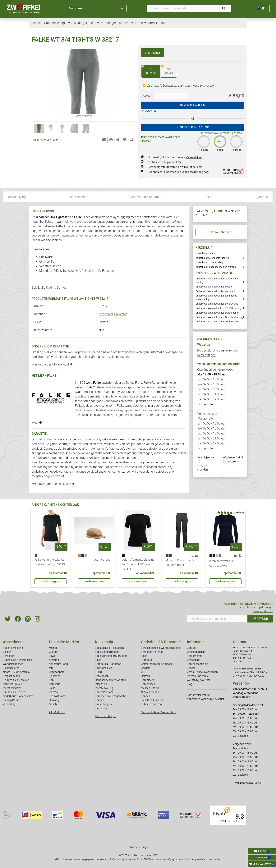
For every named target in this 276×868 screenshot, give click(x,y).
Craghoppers (57, 672)
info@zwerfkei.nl (233, 457)
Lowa (52, 656)
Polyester (120, 314)
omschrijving (17, 197)
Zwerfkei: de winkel (198, 676)
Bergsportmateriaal (152, 652)
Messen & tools (150, 688)
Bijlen (98, 660)
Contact (192, 648)
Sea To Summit (58, 696)
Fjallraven (55, 676)
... (68, 23)
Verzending (194, 660)
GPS (143, 672)
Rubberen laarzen (151, 704)
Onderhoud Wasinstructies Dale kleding (217, 313)
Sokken (7, 652)
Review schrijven (220, 232)
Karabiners (147, 680)
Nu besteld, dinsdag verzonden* (175, 157)
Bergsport (9, 656)
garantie (262, 197)
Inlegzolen (101, 684)
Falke (52, 688)
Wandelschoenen (13, 664)
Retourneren (194, 656)
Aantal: (147, 96)
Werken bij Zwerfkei (198, 680)
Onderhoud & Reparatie (161, 642)
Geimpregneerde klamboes (157, 664)
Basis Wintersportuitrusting (111, 656)
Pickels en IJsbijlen (152, 700)
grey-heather (152, 53)
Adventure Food (58, 664)
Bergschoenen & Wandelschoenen (161, 648)
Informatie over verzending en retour (223, 133)
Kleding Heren (11, 668)
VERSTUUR (260, 619)
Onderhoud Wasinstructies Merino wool (217, 321)
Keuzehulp (104, 642)
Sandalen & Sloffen (14, 692)
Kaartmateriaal (104, 692)
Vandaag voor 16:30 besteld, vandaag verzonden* (250, 693)
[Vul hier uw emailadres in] (217, 619)
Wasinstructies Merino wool (52, 364)
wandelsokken (135, 406)
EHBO (98, 672)
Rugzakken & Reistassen (17, 660)
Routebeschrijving (198, 664)
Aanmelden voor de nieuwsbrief (205, 699)
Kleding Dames (56, 288)
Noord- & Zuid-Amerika (16, 672)
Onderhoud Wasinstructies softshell (215, 291)
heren (128, 401)
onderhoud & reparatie (146, 197)
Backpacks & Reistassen (109, 648)
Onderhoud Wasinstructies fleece (214, 287)
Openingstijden (196, 652)
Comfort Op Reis (13, 684)
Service (191, 668)
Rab (51, 680)
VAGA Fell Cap (102, 560)
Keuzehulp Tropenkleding (209, 262)
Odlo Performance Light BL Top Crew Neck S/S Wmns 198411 (138, 564)
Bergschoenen (11, 676)
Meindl (53, 648)
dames (115, 401)
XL (167, 70)
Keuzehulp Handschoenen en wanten (216, 267)
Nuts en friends (150, 692)
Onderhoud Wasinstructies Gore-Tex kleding (219, 317)
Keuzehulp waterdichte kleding (212, 258)
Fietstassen (102, 676)
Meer (37, 423)
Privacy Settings (138, 847)
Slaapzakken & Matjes (16, 680)
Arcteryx (54, 660)
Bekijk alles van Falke (46, 140)
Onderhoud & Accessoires (18, 696)
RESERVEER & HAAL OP (193, 127)
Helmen (145, 676)
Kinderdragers (103, 704)
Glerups (53, 652)
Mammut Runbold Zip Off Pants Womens (181, 563)
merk (209, 197)
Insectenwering (104, 688)
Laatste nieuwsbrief (199, 695)
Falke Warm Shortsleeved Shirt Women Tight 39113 (50, 562)
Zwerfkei (54, 692)
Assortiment (96, 8)
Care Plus (55, 684)
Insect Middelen (12, 688)
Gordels (145, 668)
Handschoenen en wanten (110, 680)
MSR (52, 668)
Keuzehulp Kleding (205, 253)
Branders (146, 660)
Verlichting (9, 704)
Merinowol (106, 314)
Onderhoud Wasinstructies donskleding (217, 304)
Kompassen (148, 684)
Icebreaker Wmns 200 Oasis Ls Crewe (222, 563)
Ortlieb (53, 704)
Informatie (196, 642)
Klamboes (101, 708)
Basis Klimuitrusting (107, 652)
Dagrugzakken (103, 668)
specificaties (79, 197)
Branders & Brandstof (108, 664)
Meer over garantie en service (53, 484)
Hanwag (54, 700)
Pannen (145, 696)
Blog (190, 684)
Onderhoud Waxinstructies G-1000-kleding (218, 308)
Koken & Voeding (13, 648)
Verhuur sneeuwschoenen (202, 672)
